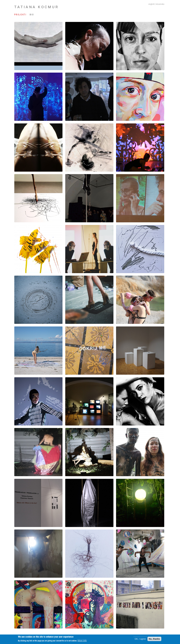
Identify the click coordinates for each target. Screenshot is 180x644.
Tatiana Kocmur (36, 7)
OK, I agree (140, 639)
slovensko (160, 4)
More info (82, 641)
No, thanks (154, 639)
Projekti (20, 15)
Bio (32, 15)
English (151, 4)
